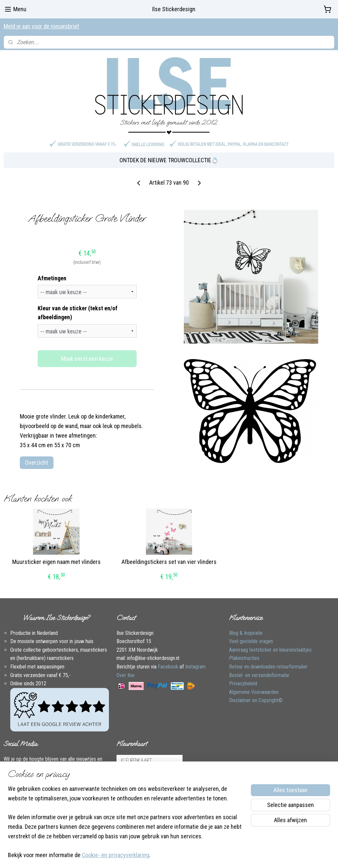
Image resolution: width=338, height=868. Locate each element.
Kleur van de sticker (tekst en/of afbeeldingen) (78, 306)
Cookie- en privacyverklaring (116, 855)
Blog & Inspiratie (246, 626)
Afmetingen (52, 271)
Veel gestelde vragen (251, 634)
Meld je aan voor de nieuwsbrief (41, 26)
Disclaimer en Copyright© (256, 693)
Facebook (168, 659)
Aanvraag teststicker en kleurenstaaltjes (270, 643)
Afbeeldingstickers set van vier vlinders (169, 555)
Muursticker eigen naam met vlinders (56, 555)
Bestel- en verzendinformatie (259, 668)
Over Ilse (126, 668)
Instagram (195, 659)
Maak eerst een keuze (87, 352)
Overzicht (37, 456)
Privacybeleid (243, 677)
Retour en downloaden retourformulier (268, 659)
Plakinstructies (244, 651)
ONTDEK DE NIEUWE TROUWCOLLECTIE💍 (169, 153)
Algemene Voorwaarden (254, 685)
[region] (125, 826)
